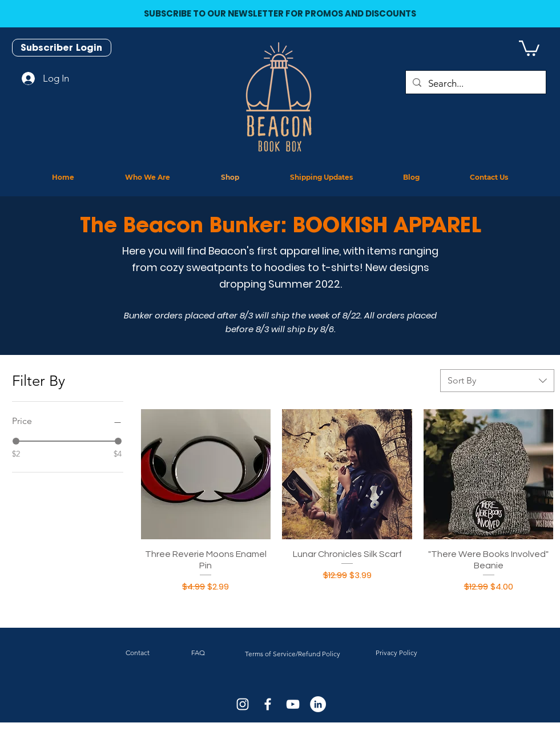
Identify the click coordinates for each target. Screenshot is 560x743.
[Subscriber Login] (62, 48)
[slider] (16, 441)
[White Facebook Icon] (268, 704)
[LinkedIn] (318, 704)
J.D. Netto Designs (293, 740)
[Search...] (475, 84)
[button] (529, 47)
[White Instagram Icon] (243, 704)
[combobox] (497, 381)
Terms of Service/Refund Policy (293, 654)
